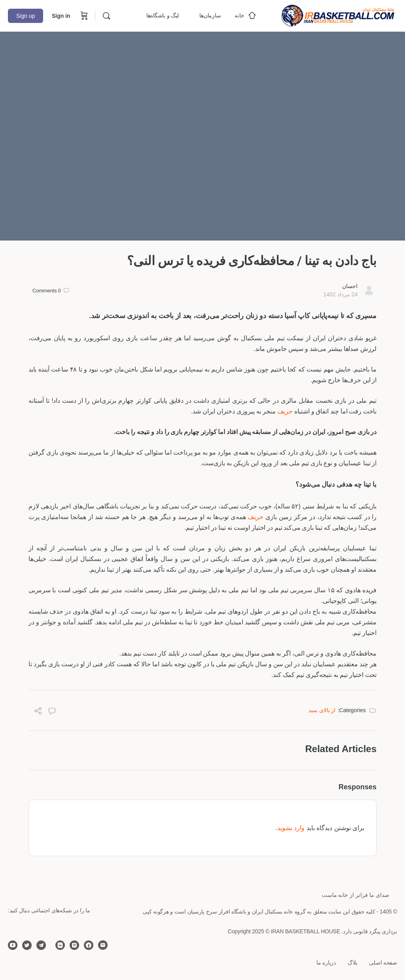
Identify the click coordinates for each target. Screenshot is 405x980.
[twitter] (27, 945)
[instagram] (74, 945)
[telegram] (41, 945)
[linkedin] (60, 945)
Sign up (26, 16)
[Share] (38, 712)
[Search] (106, 16)
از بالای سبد (322, 710)
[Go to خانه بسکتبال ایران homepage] (338, 15)
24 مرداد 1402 (340, 294)
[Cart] (83, 16)
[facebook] (89, 945)
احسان (350, 286)
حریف (285, 411)
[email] (103, 945)
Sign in (61, 16)
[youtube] (13, 945)
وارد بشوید (291, 828)
